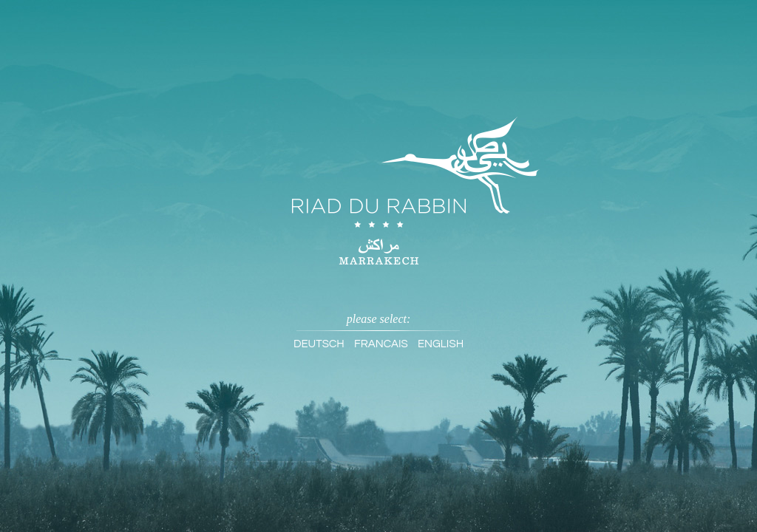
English (441, 344)
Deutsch (319, 344)
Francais (381, 344)
